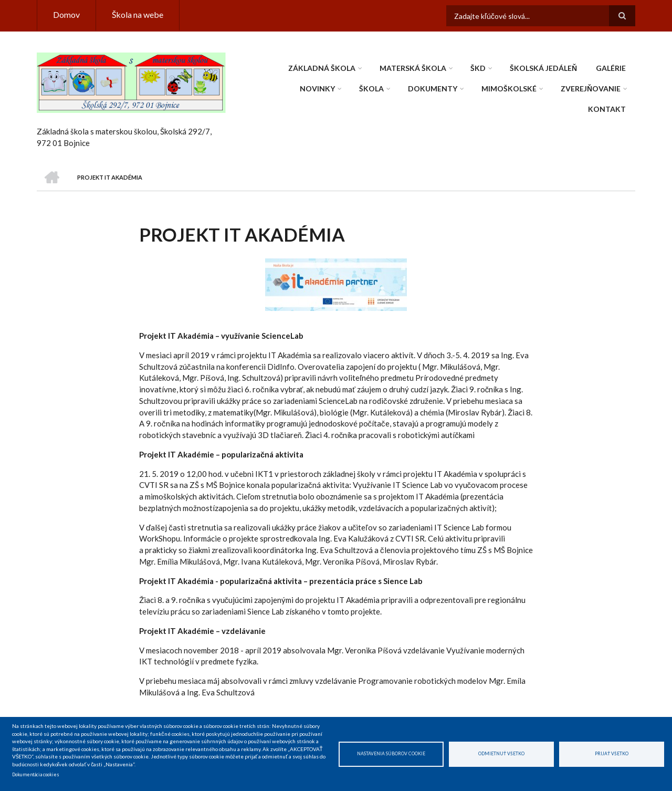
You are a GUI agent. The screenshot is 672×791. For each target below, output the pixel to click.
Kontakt (607, 109)
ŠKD (478, 68)
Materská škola (413, 68)
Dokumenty (433, 89)
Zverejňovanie (591, 89)
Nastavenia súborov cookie (391, 754)
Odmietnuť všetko (501, 754)
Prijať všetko (612, 754)
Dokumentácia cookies (36, 775)
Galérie (611, 68)
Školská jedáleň (543, 68)
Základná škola (322, 68)
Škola (371, 89)
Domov (66, 14)
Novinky (317, 89)
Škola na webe (138, 14)
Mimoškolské (509, 89)
